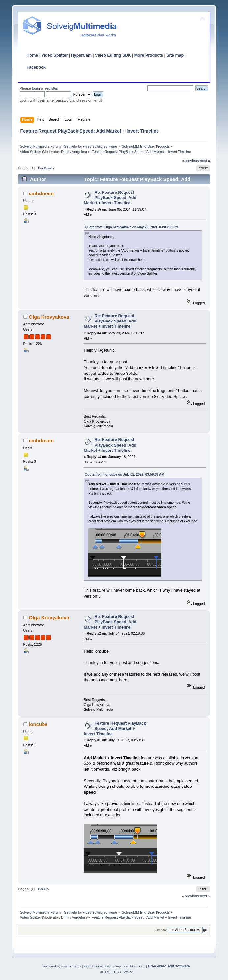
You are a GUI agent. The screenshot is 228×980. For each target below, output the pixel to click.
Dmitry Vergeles (73, 152)
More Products (149, 55)
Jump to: (161, 930)
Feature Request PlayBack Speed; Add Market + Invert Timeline (115, 729)
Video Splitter (54, 55)
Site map (175, 55)
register (51, 88)
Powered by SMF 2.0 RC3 (62, 966)
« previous (190, 161)
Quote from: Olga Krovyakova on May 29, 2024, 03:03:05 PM (131, 227)
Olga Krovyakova (49, 317)
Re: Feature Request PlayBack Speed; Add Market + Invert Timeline (110, 198)
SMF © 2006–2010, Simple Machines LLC (114, 966)
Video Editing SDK (113, 55)
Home (32, 55)
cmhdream (41, 193)
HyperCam (81, 55)
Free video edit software (169, 966)
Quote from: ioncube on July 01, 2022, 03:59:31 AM (124, 474)
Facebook (36, 67)
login (36, 88)
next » (205, 161)
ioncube (38, 724)
